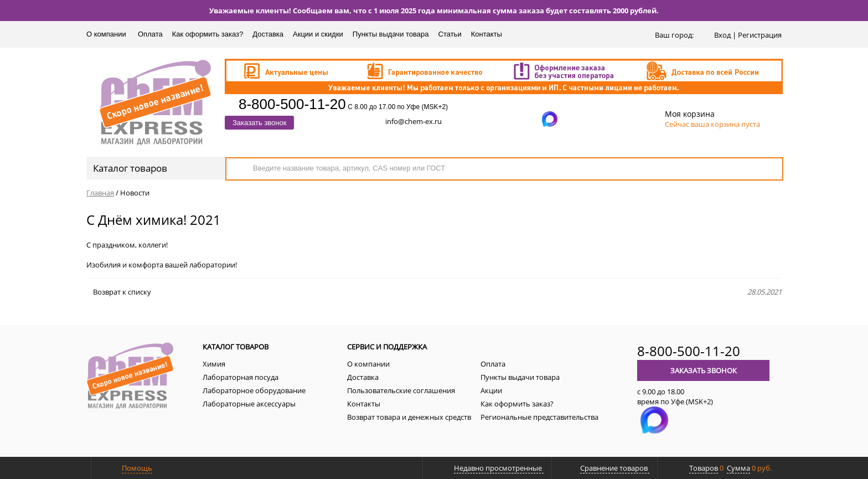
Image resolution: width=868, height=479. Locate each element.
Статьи (450, 34)
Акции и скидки (318, 34)
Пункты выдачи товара (391, 34)
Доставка (268, 34)
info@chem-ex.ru (414, 121)
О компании (106, 34)
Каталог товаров (155, 168)
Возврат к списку (119, 292)
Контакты (487, 34)
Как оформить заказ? (208, 34)
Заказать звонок (259, 123)
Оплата (150, 34)
